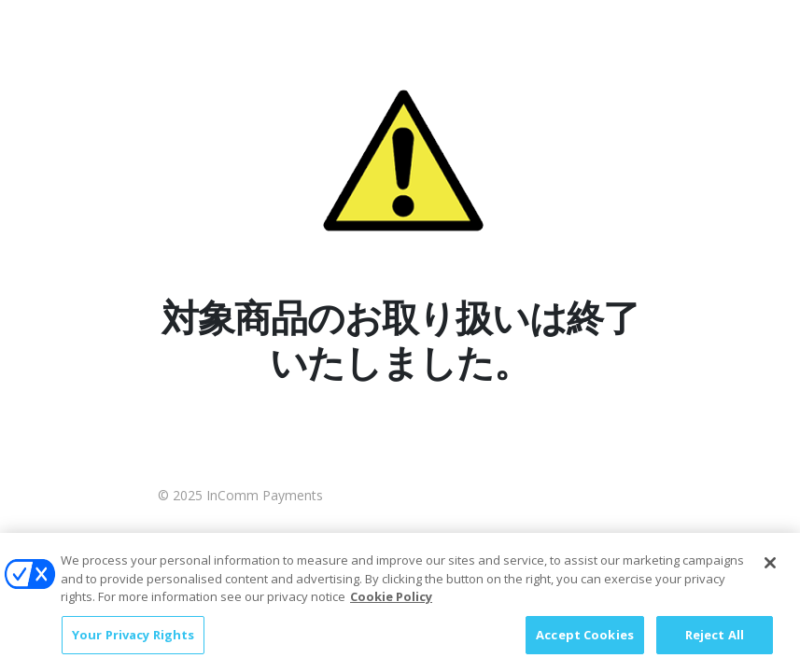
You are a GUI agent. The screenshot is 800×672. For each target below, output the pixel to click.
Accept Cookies (585, 642)
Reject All (715, 642)
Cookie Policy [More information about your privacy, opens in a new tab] (391, 604)
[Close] (770, 570)
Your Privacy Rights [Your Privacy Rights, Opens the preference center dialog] (133, 642)
